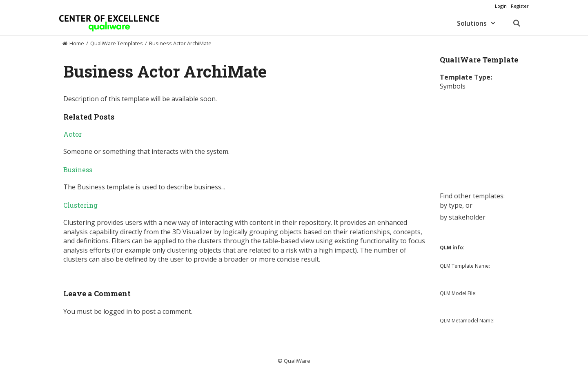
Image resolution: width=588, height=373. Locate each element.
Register (520, 6)
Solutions (481, 23)
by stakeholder (463, 217)
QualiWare (297, 361)
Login (501, 6)
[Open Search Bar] (516, 23)
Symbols (453, 86)
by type (451, 205)
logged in (118, 311)
